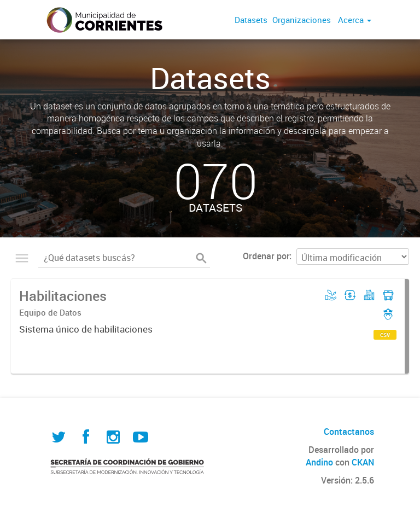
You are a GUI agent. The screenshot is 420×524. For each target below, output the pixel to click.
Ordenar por (266, 256)
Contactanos (349, 432)
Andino (319, 462)
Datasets (251, 20)
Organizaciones (302, 20)
